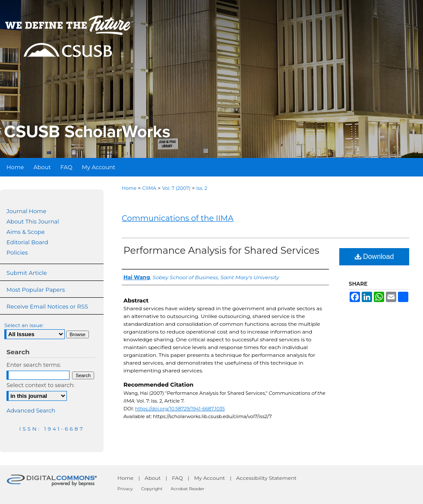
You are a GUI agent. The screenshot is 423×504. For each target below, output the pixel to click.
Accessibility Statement (266, 478)
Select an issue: (24, 325)
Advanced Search (31, 410)
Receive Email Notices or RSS (47, 306)
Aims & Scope (25, 232)
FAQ (177, 478)
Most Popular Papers (36, 290)
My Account (210, 478)
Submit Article (27, 273)
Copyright (152, 489)
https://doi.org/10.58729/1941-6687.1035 (180, 409)
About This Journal (33, 221)
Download (374, 257)
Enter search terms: (34, 365)
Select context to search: (41, 385)
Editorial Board (27, 242)
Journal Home (26, 211)
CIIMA (149, 188)
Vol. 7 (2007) (176, 188)
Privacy (125, 489)
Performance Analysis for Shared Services (221, 250)
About (153, 478)
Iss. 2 (202, 188)
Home (129, 188)
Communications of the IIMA (178, 218)
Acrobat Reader (188, 489)
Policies (17, 252)
